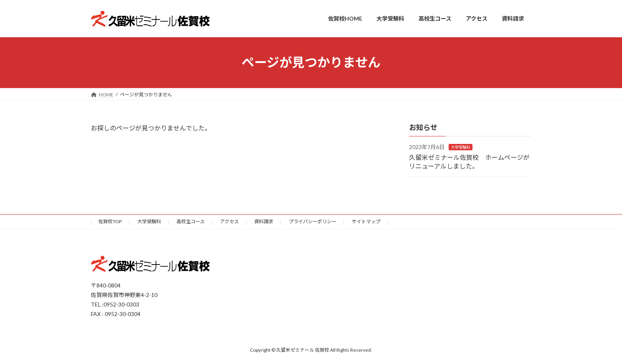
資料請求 (264, 221)
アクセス (229, 221)
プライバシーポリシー (313, 221)
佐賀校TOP (110, 221)
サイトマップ (366, 221)
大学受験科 (461, 147)
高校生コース (191, 221)
